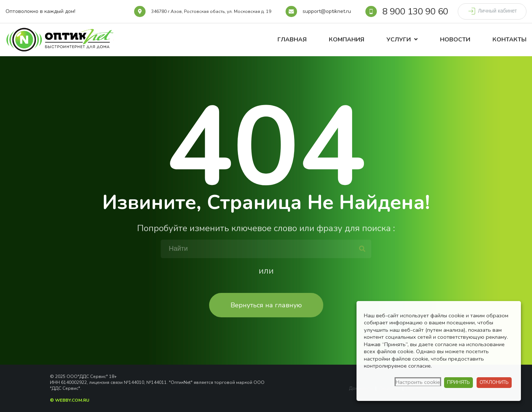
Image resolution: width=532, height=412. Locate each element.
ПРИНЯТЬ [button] (458, 382)
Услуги (399, 40)
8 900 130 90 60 (415, 11)
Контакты (509, 40)
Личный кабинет (492, 11)
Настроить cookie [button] (418, 382)
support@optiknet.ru (327, 11)
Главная (292, 40)
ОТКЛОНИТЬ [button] (494, 382)
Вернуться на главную (266, 305)
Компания (347, 40)
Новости (455, 40)
